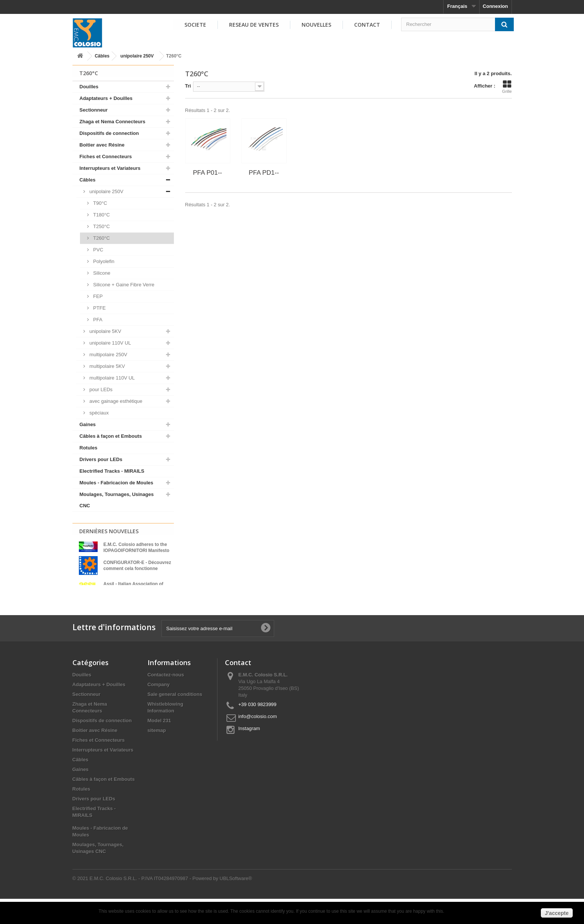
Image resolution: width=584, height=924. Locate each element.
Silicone (101, 273)
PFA (97, 320)
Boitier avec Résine (102, 145)
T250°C (101, 226)
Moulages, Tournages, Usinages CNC (117, 500)
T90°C (100, 203)
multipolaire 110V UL (112, 378)
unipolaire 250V (137, 56)
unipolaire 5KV (105, 331)
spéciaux (99, 413)
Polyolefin (103, 261)
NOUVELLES (316, 25)
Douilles (89, 87)
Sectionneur (94, 110)
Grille (507, 87)
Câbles (102, 56)
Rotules (89, 448)
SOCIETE (195, 25)
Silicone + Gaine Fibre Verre (123, 285)
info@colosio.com (258, 742)
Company (159, 710)
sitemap (157, 755)
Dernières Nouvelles (109, 531)
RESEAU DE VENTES (254, 25)
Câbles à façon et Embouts (111, 436)
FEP (97, 296)
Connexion (495, 6)
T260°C (101, 238)
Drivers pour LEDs (101, 459)
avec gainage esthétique (115, 401)
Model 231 (159, 746)
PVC (98, 250)
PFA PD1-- (264, 173)
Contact (367, 25)
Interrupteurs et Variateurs (110, 168)
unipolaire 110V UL (110, 343)
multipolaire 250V (108, 355)
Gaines (88, 424)
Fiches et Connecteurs (106, 157)
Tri (188, 86)
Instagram (249, 754)
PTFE (99, 308)
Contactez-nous (166, 700)
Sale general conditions (175, 719)
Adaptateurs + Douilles (106, 98)
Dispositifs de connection (109, 133)
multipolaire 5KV (107, 366)
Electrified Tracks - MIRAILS (112, 471)
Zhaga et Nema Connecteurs (113, 122)
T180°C (101, 215)
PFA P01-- (207, 173)
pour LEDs (100, 389)
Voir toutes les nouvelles (123, 605)
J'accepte (557, 913)
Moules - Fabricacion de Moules (116, 483)
